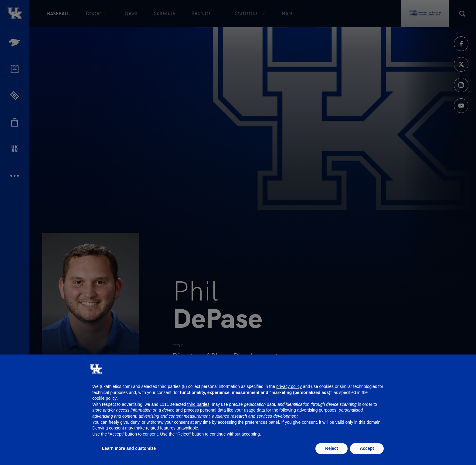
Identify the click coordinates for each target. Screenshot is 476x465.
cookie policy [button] (104, 398)
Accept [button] (367, 448)
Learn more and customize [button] (129, 448)
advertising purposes (317, 410)
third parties (198, 404)
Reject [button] (331, 448)
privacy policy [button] (289, 386)
